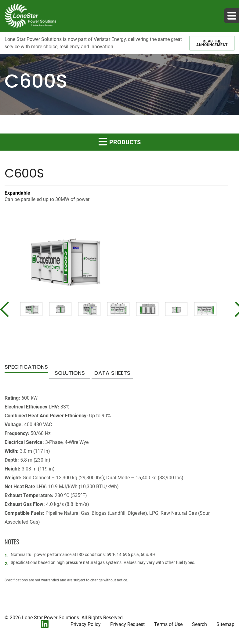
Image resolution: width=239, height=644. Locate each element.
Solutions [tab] (70, 373)
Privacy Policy (86, 624)
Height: (13, 469)
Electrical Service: (24, 442)
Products (120, 141)
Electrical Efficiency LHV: (32, 407)
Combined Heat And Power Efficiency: (46, 416)
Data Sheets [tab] (112, 373)
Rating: (12, 398)
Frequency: (17, 433)
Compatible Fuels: (24, 513)
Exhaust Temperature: (29, 495)
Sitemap (225, 624)
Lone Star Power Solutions (51, 618)
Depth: (12, 460)
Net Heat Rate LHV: (26, 487)
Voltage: (14, 424)
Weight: (13, 478)
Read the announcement (212, 43)
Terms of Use (168, 624)
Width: (12, 451)
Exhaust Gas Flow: (25, 504)
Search (199, 624)
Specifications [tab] (26, 367)
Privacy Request (127, 624)
